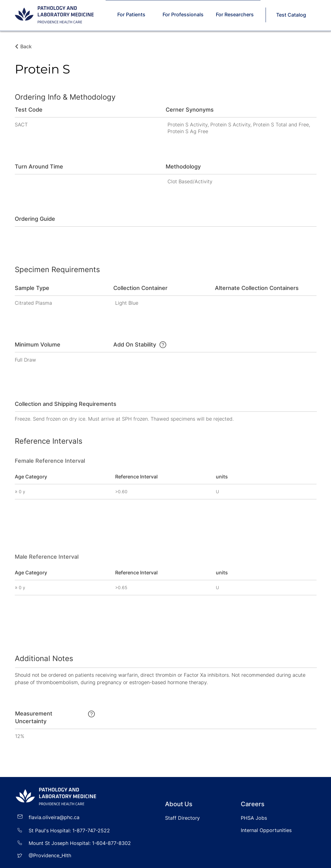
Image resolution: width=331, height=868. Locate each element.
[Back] (28, 46)
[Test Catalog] (292, 15)
